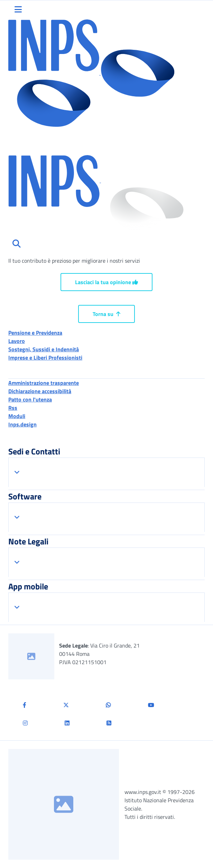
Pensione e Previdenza (35, 333)
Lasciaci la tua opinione (106, 282)
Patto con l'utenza (30, 399)
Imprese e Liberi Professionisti (45, 358)
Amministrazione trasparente (44, 383)
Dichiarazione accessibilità (40, 391)
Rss (13, 408)
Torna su (106, 314)
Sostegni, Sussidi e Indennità (44, 349)
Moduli (17, 416)
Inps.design (22, 424)
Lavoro (17, 341)
